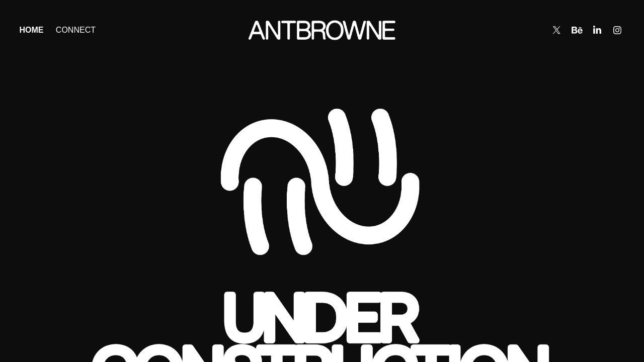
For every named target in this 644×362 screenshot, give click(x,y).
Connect (76, 30)
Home (31, 30)
